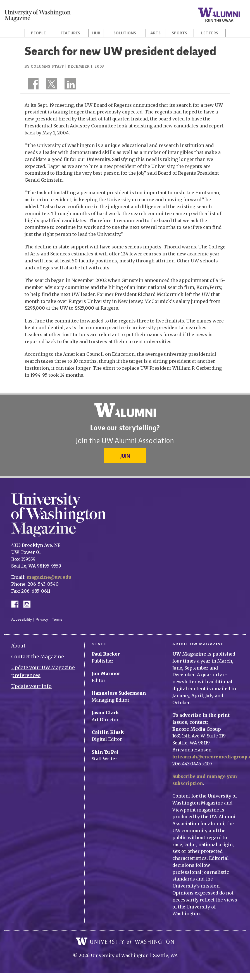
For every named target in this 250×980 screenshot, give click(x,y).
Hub (96, 33)
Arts (155, 33)
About (18, 646)
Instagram (29, 604)
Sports (179, 33)
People (38, 33)
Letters (210, 33)
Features (70, 33)
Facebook (17, 604)
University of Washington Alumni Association (125, 410)
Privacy (42, 619)
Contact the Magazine (38, 657)
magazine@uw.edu (49, 577)
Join (125, 456)
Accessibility (22, 619)
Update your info (31, 686)
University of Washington (125, 941)
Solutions (125, 33)
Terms (57, 619)
